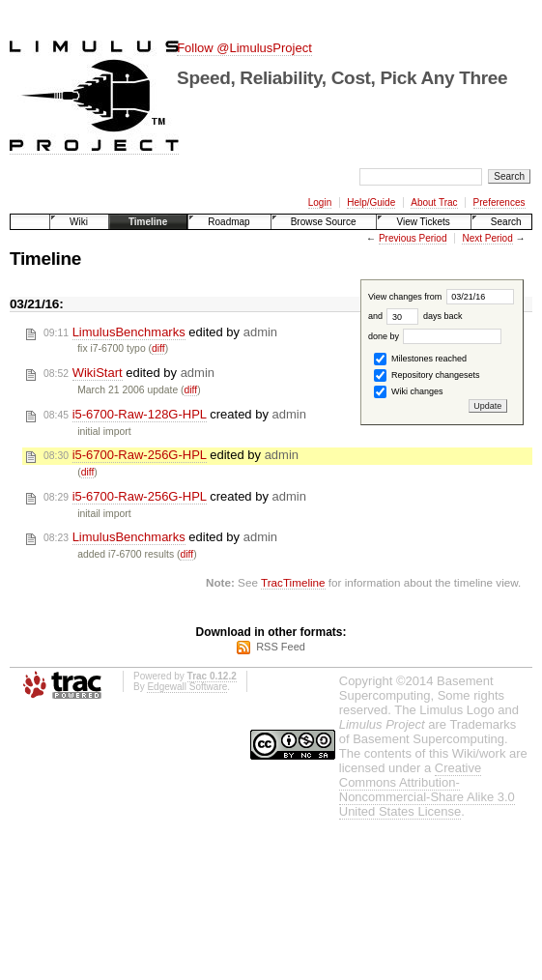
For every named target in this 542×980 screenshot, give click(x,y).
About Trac (434, 202)
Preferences (499, 202)
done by (435, 336)
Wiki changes (408, 392)
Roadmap (228, 222)
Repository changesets (427, 375)
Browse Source (324, 222)
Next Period (487, 238)
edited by (160, 332)
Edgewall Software (187, 687)
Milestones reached (420, 359)
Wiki (79, 222)
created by (175, 415)
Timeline (148, 222)
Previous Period (413, 238)
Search (506, 222)
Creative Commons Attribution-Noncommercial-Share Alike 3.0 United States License (427, 790)
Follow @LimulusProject (244, 48)
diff (158, 348)
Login (320, 202)
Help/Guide (371, 202)
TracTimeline (293, 582)
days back (424, 316)
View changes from (441, 297)
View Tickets (423, 222)
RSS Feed (281, 647)
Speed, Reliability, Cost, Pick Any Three (342, 78)
